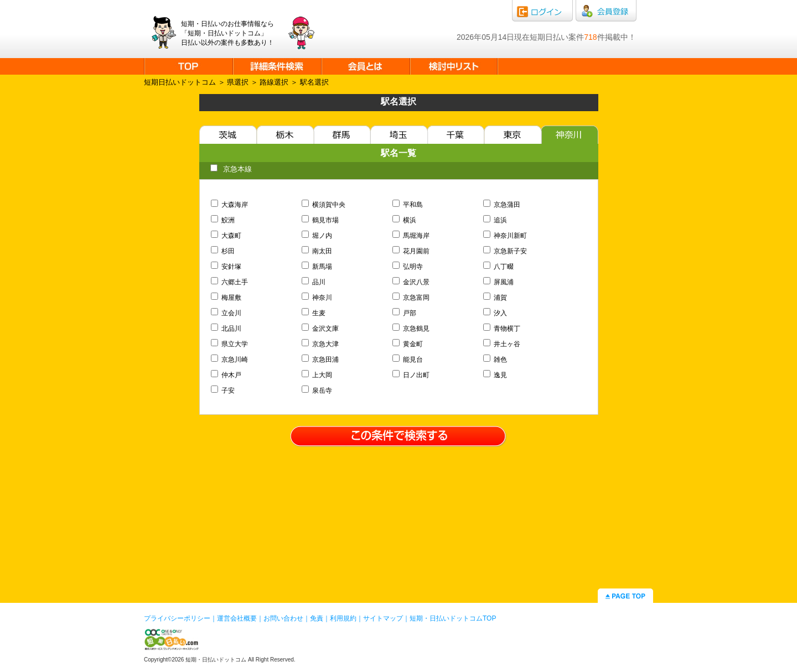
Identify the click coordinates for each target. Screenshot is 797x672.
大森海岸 (230, 205)
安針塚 (226, 267)
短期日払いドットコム (180, 82)
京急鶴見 (411, 329)
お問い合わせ (283, 618)
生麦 (314, 313)
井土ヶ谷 (502, 344)
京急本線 (231, 169)
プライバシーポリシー (177, 618)
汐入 (495, 313)
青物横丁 (502, 329)
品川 (314, 282)
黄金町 (408, 344)
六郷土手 (230, 282)
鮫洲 (223, 220)
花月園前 (411, 251)
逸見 (495, 375)
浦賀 (495, 298)
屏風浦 (499, 282)
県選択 (238, 82)
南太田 (317, 251)
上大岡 (317, 375)
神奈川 (317, 298)
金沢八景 (411, 282)
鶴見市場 (320, 220)
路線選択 (274, 82)
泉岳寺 (317, 390)
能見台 (408, 360)
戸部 (405, 313)
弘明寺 (408, 267)
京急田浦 (320, 360)
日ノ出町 (411, 375)
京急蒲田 (502, 205)
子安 (223, 390)
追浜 (495, 220)
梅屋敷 (226, 298)
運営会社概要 (237, 618)
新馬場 (317, 267)
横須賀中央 (324, 205)
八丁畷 (499, 267)
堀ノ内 (317, 236)
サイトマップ (383, 618)
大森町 (226, 236)
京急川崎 (230, 360)
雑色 (495, 360)
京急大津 (320, 344)
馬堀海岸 (411, 236)
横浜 (405, 220)
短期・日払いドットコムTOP (453, 618)
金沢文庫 (320, 329)
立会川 (226, 313)
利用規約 (343, 618)
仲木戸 (226, 375)
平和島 (408, 205)
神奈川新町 (505, 236)
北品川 (226, 329)
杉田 (223, 251)
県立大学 (230, 344)
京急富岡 (411, 298)
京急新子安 (505, 251)
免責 (317, 618)
